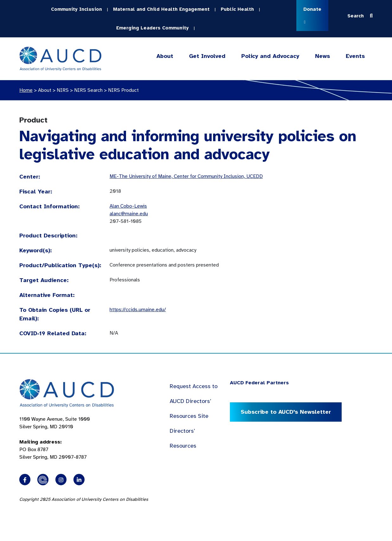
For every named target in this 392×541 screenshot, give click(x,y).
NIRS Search (88, 90)
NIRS (63, 90)
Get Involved (207, 56)
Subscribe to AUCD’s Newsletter (286, 412)
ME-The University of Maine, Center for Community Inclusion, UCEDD (186, 176)
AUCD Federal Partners (259, 383)
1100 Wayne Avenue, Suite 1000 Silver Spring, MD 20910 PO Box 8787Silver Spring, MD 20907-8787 (55, 438)
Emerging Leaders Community (152, 28)
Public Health (237, 9)
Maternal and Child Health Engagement (161, 9)
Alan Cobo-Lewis (128, 206)
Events (355, 56)
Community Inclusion (76, 9)
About (165, 56)
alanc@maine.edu (129, 214)
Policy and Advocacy (270, 56)
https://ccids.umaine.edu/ (138, 310)
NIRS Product (123, 90)
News (322, 56)
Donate (312, 15)
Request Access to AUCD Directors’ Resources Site (194, 401)
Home (26, 90)
